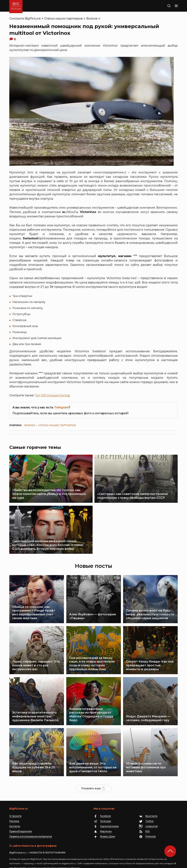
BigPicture (33, 18)
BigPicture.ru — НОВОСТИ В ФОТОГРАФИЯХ (37, 835)
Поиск (162, 6)
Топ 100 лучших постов (52, 395)
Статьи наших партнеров (63, 18)
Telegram (61, 407)
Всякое (92, 18)
